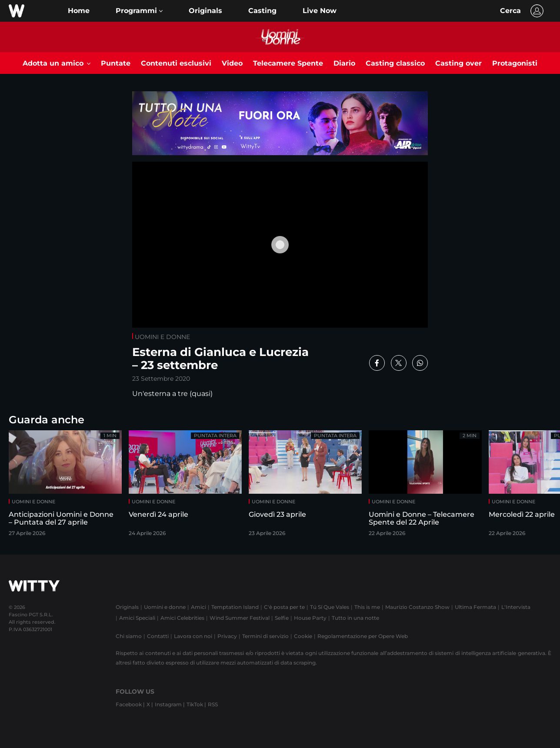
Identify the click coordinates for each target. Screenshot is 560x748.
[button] (139, 11)
